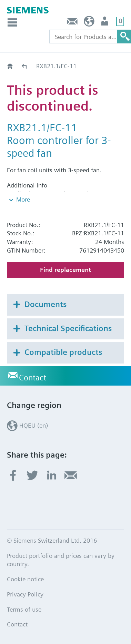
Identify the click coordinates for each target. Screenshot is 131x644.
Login (105, 23)
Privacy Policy (25, 594)
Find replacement (65, 270)
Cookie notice (25, 579)
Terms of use (24, 609)
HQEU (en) (89, 23)
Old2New (25, 66)
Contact (72, 23)
